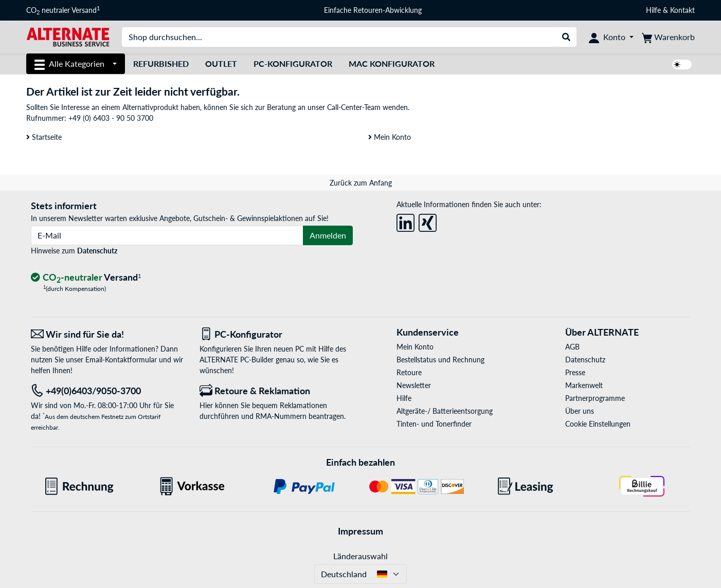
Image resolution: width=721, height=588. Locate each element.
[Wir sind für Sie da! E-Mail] (107, 334)
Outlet (221, 63)
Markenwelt (584, 385)
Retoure (409, 372)
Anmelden (328, 235)
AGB (572, 347)
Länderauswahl (360, 556)
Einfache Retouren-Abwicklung (373, 10)
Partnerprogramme (595, 398)
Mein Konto (390, 137)
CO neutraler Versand (63, 10)
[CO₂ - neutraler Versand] (86, 278)
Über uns (580, 411)
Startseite (44, 137)
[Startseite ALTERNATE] (68, 36)
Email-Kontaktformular (121, 360)
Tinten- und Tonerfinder (434, 424)
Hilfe (653, 10)
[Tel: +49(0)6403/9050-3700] (107, 391)
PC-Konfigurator (293, 63)
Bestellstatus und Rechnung (440, 360)
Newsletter (414, 385)
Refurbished (161, 63)
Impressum (360, 531)
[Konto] (611, 37)
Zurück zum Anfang (361, 183)
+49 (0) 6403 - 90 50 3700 (111, 118)
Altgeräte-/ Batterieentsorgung (445, 411)
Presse (575, 372)
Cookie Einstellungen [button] (598, 424)
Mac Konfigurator (392, 63)
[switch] (682, 65)
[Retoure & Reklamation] (276, 391)
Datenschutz (97, 251)
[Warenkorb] (668, 37)
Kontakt (682, 10)
